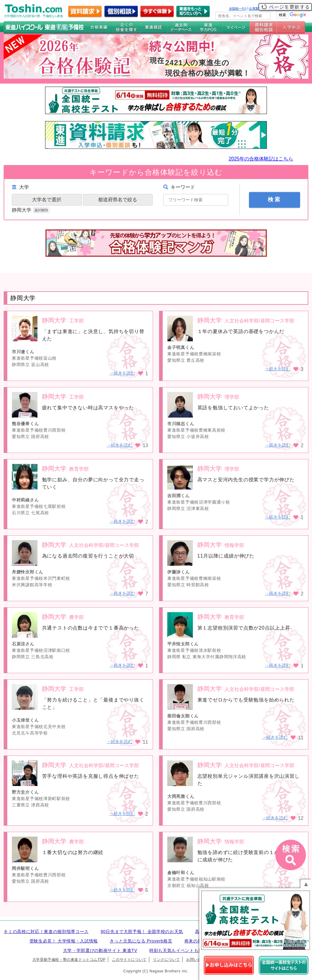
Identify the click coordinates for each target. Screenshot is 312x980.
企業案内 (255, 9)
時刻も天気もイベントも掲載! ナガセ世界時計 (195, 950)
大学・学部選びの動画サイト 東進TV (100, 950)
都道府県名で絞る (118, 200)
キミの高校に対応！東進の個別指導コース (46, 932)
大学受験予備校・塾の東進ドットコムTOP (69, 960)
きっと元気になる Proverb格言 (141, 941)
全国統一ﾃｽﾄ (238, 9)
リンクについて (166, 960)
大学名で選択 (47, 200)
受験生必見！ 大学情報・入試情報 (64, 941)
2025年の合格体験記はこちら (261, 159)
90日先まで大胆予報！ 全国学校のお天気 (142, 932)
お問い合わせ (198, 960)
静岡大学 (31, 210)
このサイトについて (129, 960)
